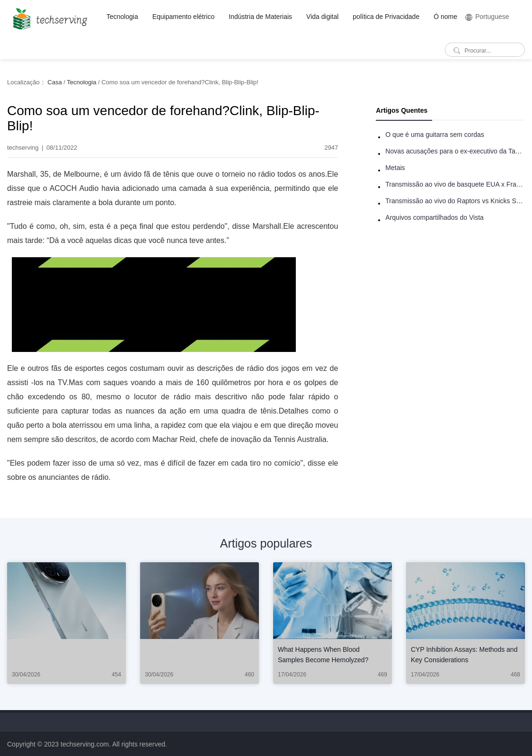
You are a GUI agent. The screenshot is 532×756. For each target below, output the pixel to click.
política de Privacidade (386, 17)
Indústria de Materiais (260, 17)
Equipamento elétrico (184, 17)
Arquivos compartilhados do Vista (434, 217)
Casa (54, 82)
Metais (395, 168)
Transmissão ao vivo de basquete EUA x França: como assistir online (455, 184)
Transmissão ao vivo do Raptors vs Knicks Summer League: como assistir (455, 201)
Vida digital (322, 17)
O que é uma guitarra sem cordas (435, 135)
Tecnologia (122, 17)
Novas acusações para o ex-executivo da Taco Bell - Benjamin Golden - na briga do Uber (455, 151)
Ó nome (445, 17)
